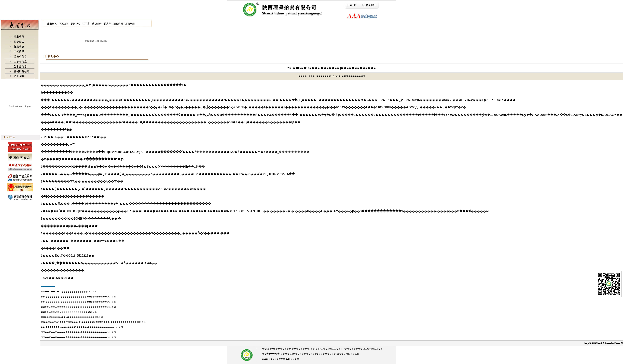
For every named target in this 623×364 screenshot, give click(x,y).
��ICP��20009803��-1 (329, 349)
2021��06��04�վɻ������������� (64, 312)
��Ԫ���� (291, 359)
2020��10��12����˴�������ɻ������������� (74, 337)
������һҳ (606, 343)
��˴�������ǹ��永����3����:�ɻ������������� (77, 327)
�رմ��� (591, 343)
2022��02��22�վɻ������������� (64, 292)
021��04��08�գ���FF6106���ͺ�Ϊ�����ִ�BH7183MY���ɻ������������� (89, 322)
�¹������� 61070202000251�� (363, 349)
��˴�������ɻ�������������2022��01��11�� (74, 297)
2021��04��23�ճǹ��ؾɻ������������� (67, 317)
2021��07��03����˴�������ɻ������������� (74, 307)
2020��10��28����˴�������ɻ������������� (74, 332)
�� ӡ (619, 343)
